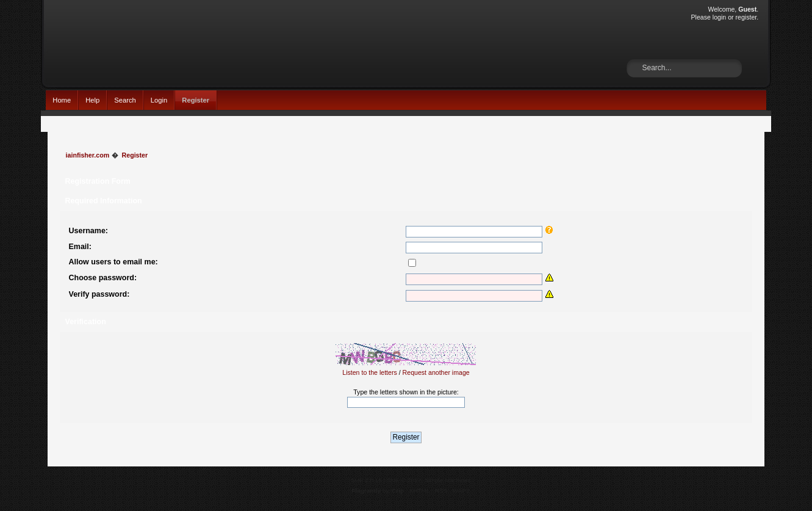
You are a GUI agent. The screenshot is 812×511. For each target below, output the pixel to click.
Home (62, 100)
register (746, 17)
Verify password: (99, 294)
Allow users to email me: (113, 262)
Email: (80, 247)
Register (196, 100)
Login (159, 100)
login (719, 17)
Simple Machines (448, 480)
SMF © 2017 (404, 480)
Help (92, 100)
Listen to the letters (370, 372)
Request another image (436, 372)
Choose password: (103, 278)
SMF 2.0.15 (366, 480)
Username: (88, 231)
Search (125, 100)
